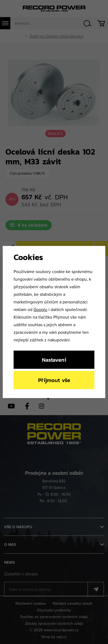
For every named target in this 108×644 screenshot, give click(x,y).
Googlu (40, 309)
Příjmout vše (54, 380)
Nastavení (54, 360)
